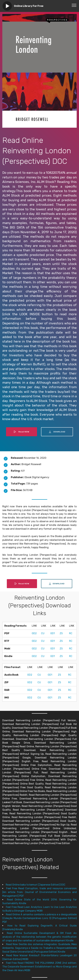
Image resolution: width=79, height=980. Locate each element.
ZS (61, 633)
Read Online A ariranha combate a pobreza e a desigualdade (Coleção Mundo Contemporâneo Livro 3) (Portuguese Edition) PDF (39, 918)
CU (43, 633)
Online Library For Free (29, 6)
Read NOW (22, 432)
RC (71, 633)
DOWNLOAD (57, 432)
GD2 (34, 633)
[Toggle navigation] (74, 5)
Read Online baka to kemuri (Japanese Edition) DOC (36, 885)
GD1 (53, 633)
